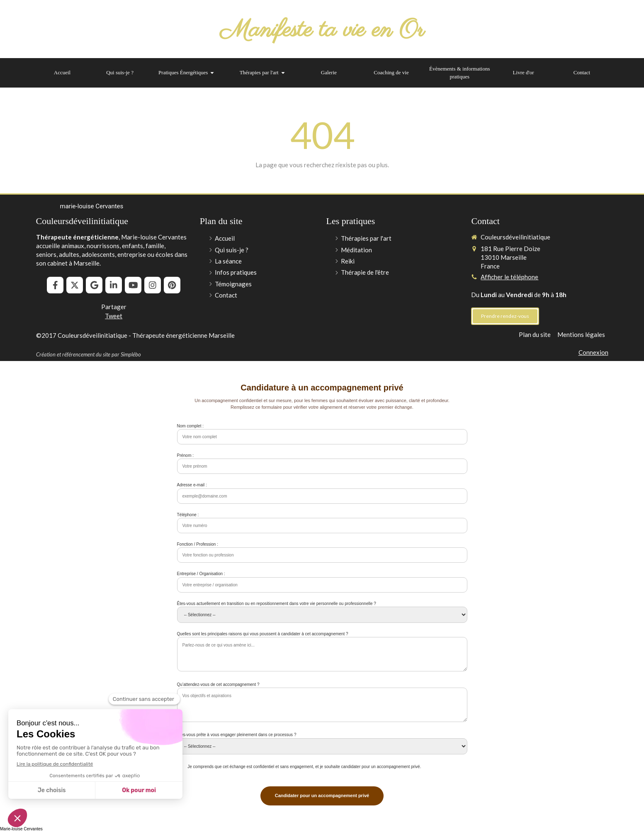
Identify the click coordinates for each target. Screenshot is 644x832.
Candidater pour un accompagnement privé (322, 795)
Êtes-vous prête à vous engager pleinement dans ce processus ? (237, 735)
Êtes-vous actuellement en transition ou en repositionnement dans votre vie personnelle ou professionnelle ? (277, 604)
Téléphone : (188, 515)
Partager (114, 307)
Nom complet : (190, 426)
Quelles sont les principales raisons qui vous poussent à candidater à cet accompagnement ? (263, 634)
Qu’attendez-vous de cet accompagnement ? (218, 684)
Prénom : (186, 455)
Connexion (593, 352)
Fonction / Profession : (198, 544)
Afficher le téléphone (509, 277)
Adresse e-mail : (192, 485)
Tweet (114, 316)
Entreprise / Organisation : (201, 574)
